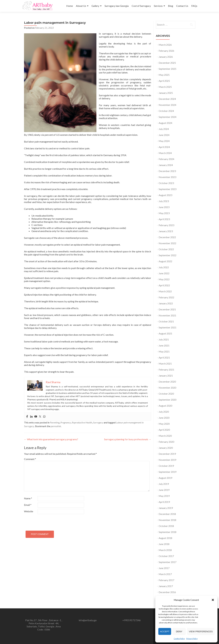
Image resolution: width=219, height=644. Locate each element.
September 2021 (167, 327)
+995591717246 (132, 620)
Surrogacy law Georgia (117, 6)
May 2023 (164, 213)
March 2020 (165, 436)
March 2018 (165, 550)
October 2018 (166, 526)
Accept (165, 631)
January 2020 (166, 448)
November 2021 (167, 315)
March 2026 (165, 45)
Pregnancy (66, 422)
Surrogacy (98, 422)
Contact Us (182, 6)
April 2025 (164, 81)
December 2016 (167, 592)
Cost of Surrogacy (141, 6)
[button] (213, 600)
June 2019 (164, 490)
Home (70, 6)
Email (28, 505)
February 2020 (166, 442)
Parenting (55, 422)
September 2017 (167, 562)
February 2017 (166, 580)
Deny (179, 631)
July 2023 (164, 201)
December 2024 (167, 99)
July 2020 (164, 412)
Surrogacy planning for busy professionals (128, 439)
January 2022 (166, 303)
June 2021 (164, 345)
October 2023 (166, 183)
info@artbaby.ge (88, 620)
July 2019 (164, 484)
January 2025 (166, 93)
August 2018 (165, 538)
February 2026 (166, 51)
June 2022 (164, 273)
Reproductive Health (82, 422)
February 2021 (166, 370)
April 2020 (164, 430)
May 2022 (164, 279)
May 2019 (164, 496)
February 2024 (166, 159)
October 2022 (166, 249)
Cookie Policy (179, 639)
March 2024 (165, 153)
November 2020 (167, 388)
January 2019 (166, 508)
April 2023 (164, 219)
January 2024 (166, 165)
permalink (56, 426)
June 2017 (164, 568)
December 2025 (167, 63)
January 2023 (166, 231)
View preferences (201, 631)
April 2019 (164, 502)
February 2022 (166, 297)
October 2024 (166, 111)
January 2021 (166, 376)
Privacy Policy (192, 639)
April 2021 (164, 357)
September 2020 (167, 400)
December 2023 (167, 171)
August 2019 (165, 478)
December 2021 (167, 309)
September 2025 (167, 69)
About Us (81, 6)
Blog (171, 6)
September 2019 (167, 472)
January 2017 (166, 586)
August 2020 (165, 406)
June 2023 (164, 207)
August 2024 (165, 123)
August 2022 (165, 261)
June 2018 (164, 544)
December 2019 (167, 454)
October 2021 (166, 321)
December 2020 (167, 382)
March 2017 (165, 574)
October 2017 (166, 556)
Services (158, 6)
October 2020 (166, 394)
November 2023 (167, 177)
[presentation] (45, 521)
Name (28, 498)
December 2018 (167, 514)
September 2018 (167, 532)
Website (29, 511)
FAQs (194, 6)
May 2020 (164, 424)
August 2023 (165, 195)
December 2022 (167, 237)
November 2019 (167, 460)
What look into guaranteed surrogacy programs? (51, 439)
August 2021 (165, 333)
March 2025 (165, 87)
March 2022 (165, 291)
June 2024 (164, 135)
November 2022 (167, 243)
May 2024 (164, 141)
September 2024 (167, 117)
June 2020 (164, 418)
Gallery (95, 6)
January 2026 (166, 57)
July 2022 (164, 267)
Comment (30, 459)
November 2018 (167, 520)
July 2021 (164, 339)
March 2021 (165, 363)
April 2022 (164, 285)
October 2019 (166, 466)
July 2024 (164, 129)
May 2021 (164, 351)
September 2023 (167, 189)
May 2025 (164, 75)
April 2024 (164, 147)
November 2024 (167, 105)
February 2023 (166, 225)
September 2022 (167, 255)
